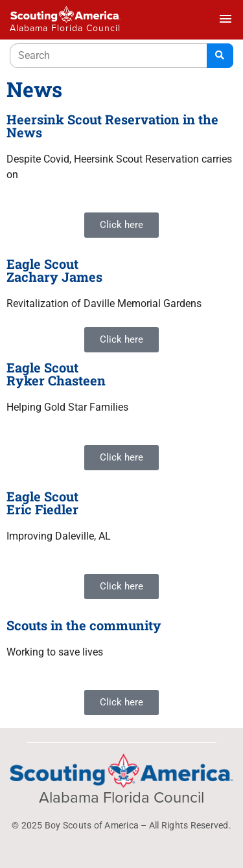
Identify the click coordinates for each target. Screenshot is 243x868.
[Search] (220, 56)
